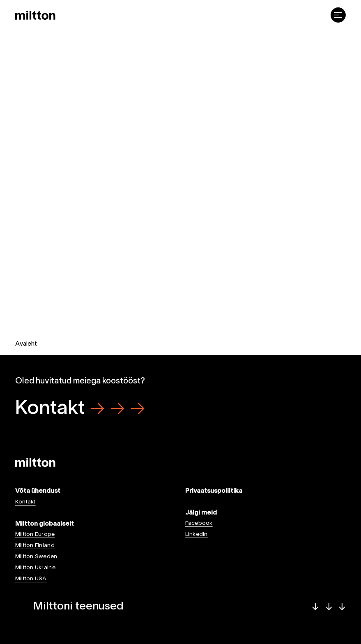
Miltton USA (31, 579)
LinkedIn (197, 534)
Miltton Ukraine (35, 568)
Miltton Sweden (36, 557)
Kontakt (80, 409)
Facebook (199, 523)
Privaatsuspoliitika (214, 491)
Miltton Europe (35, 534)
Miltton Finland (35, 546)
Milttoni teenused (190, 607)
